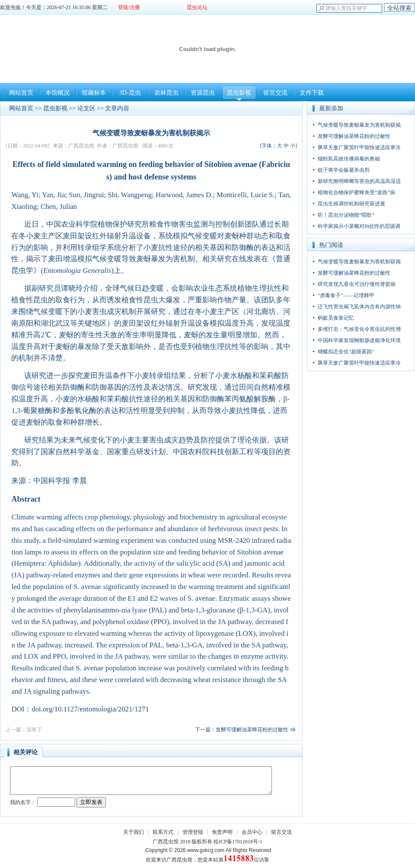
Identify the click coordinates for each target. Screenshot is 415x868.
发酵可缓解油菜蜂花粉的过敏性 (354, 136)
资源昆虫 (203, 93)
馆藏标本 (94, 93)
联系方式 (163, 832)
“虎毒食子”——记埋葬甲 (346, 295)
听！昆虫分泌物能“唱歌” (346, 215)
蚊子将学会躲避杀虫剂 (344, 170)
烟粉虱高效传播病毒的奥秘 (349, 159)
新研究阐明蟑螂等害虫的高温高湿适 (359, 181)
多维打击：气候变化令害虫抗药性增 (359, 329)
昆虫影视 (239, 93)
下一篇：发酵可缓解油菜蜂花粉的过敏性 (242, 730)
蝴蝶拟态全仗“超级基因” (346, 352)
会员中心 (252, 832)
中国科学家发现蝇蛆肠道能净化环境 (359, 340)
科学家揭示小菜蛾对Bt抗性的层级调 (359, 226)
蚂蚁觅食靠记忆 (336, 318)
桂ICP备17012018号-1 (238, 842)
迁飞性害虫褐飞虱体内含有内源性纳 (359, 307)
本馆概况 (57, 93)
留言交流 (275, 93)
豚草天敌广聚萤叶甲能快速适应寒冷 (359, 147)
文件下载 (312, 93)
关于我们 (134, 832)
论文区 (86, 108)
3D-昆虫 (130, 93)
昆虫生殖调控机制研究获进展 (351, 204)
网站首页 (21, 93)
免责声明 (222, 832)
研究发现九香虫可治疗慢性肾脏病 (357, 284)
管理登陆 (193, 832)
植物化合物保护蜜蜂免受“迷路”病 (356, 192)
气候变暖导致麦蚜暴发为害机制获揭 (359, 125)
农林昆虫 (166, 93)
